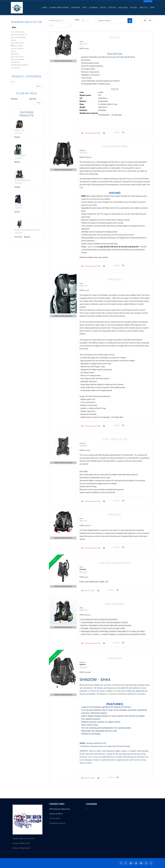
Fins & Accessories (18, 38)
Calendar (93, 8)
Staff (152, 8)
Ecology (112, 8)
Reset (38, 86)
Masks (13, 40)
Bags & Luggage (17, 49)
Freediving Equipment (20, 65)
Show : (77, 20)
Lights (14, 51)
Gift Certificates (18, 32)
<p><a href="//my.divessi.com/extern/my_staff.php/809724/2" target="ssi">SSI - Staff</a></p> (64, 838)
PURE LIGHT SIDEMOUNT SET (27, 230)
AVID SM (18, 205)
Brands (51, 25)
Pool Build (123, 8)
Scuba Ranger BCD (22, 180)
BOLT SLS (115, 38)
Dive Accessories (18, 59)
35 (83, 20)
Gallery (134, 8)
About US (144, 8)
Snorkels (15, 54)
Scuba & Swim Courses (59, 8)
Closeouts (15, 62)
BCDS (13, 82)
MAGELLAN (19, 130)
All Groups (15, 68)
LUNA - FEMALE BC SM (115, 439)
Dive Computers (17, 43)
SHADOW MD (115, 658)
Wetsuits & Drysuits (19, 35)
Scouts (103, 8)
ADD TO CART (88, 591)
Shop (84, 8)
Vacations (76, 8)
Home (45, 8)
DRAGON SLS (20, 155)
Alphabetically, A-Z (56, 21)
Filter (39, 103)
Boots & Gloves (17, 57)
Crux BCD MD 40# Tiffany (115, 146)
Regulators (18, 46)
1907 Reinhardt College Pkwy (60, 809)
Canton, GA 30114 (56, 814)
